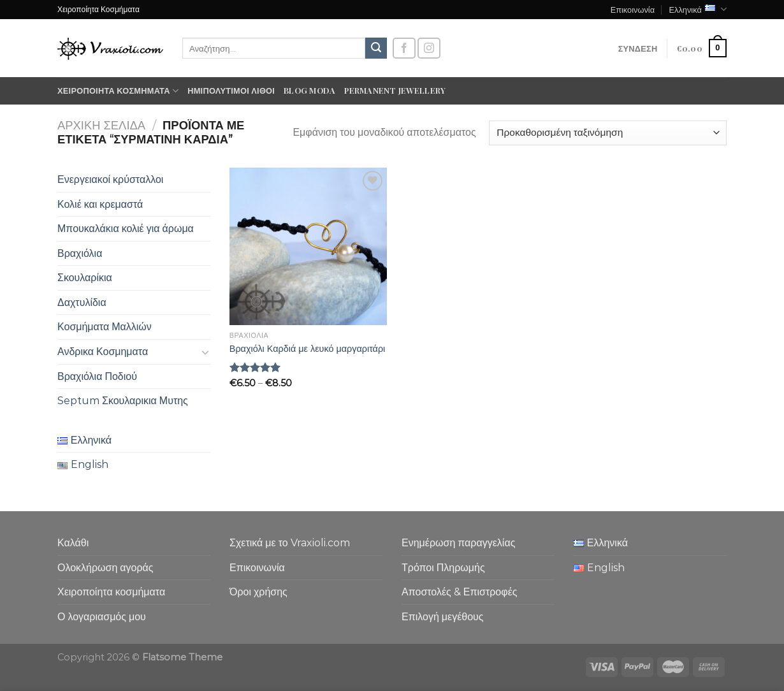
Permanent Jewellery (395, 90)
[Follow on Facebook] (404, 48)
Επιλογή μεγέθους (443, 617)
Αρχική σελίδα (101, 125)
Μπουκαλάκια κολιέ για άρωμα (126, 229)
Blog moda (309, 90)
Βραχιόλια (80, 253)
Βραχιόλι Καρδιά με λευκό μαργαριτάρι (308, 349)
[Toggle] (205, 352)
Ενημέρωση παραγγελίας (458, 543)
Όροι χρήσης (258, 592)
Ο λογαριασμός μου (102, 617)
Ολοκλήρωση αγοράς (105, 568)
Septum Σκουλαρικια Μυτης (123, 401)
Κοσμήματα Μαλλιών (105, 327)
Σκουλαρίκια (85, 278)
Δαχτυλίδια (82, 302)
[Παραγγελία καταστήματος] (608, 133)
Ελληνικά (698, 9)
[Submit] (376, 48)
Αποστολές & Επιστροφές (459, 592)
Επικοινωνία (633, 9)
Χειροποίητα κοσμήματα (118, 91)
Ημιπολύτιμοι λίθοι (231, 90)
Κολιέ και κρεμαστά (100, 204)
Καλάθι (73, 543)
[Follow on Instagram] (429, 48)
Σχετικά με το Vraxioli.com (290, 543)
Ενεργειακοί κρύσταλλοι (110, 179)
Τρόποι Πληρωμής (443, 568)
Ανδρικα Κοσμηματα (103, 352)
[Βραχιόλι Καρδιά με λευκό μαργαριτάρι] (308, 246)
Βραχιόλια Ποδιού (97, 376)
